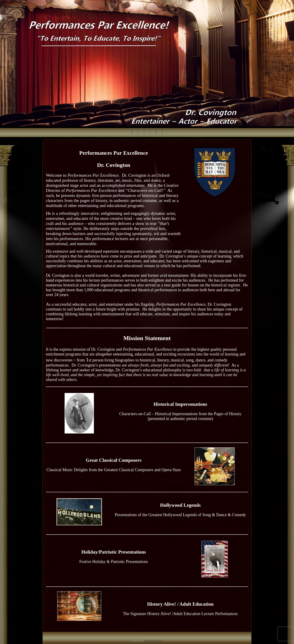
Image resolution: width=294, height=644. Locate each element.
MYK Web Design (153, 641)
